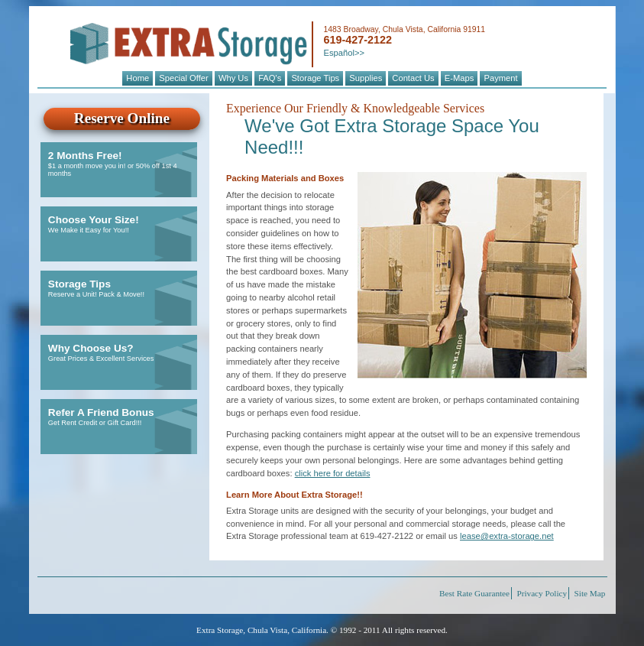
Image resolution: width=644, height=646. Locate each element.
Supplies (366, 78)
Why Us (233, 78)
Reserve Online (122, 118)
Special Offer (183, 78)
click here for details (333, 473)
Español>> (344, 53)
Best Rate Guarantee (474, 593)
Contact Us (413, 78)
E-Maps (460, 78)
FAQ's (270, 78)
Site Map (590, 593)
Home (138, 78)
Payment (500, 78)
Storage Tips (315, 78)
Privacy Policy (542, 593)
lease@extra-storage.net (507, 536)
